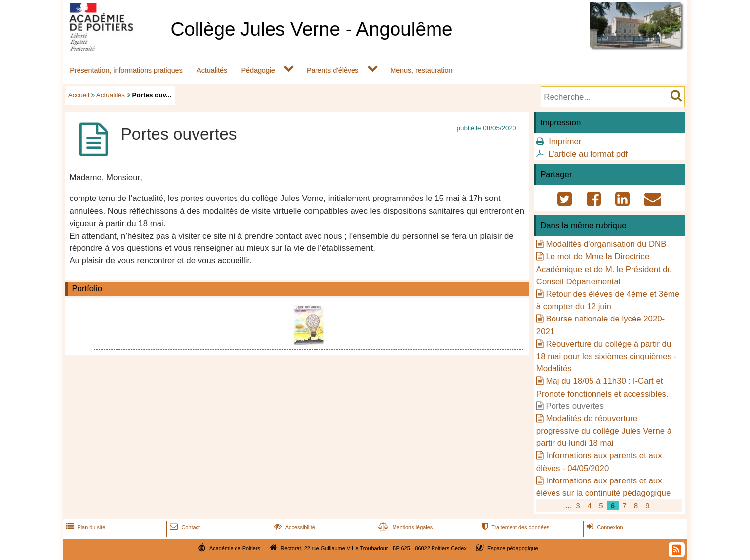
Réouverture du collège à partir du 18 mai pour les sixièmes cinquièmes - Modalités (606, 356)
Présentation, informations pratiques (126, 70)
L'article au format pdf (588, 154)
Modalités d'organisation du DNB (606, 244)
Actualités (212, 70)
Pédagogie (258, 70)
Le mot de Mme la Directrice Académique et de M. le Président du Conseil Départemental (604, 269)
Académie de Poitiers (235, 548)
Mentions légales (404, 527)
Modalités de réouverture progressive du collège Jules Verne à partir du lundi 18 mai (604, 431)
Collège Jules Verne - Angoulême (311, 29)
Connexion (604, 527)
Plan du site (84, 527)
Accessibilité (294, 527)
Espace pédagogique (513, 548)
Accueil (79, 95)
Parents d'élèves (333, 70)
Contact (184, 527)
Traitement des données (515, 527)
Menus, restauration (421, 70)
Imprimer (565, 141)
